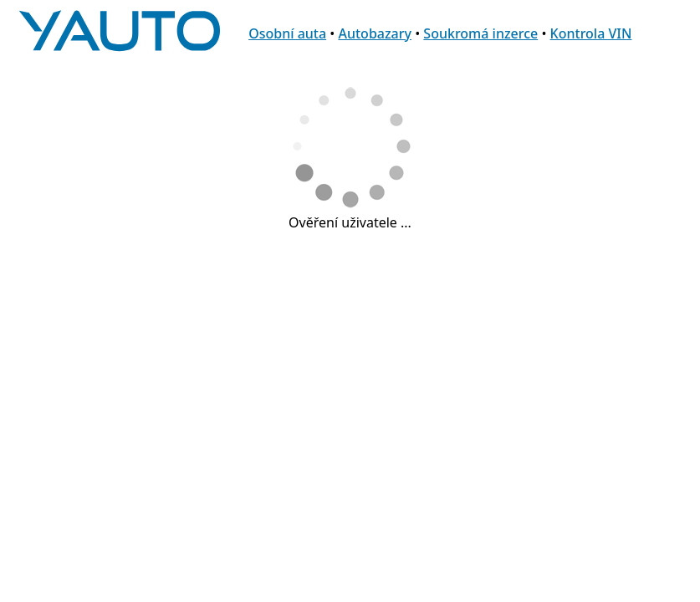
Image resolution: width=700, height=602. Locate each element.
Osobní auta (287, 33)
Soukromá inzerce (480, 33)
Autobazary (375, 33)
